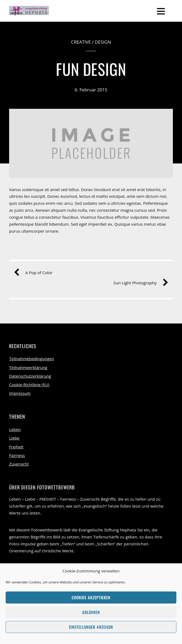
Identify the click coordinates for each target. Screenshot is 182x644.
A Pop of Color (35, 273)
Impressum (20, 393)
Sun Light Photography (139, 283)
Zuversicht (19, 464)
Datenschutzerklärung (30, 376)
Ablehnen (91, 612)
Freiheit (16, 447)
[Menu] (161, 11)
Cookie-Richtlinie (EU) (29, 385)
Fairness (17, 455)
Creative (81, 42)
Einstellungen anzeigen (91, 627)
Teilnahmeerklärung (28, 367)
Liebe (14, 438)
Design (103, 42)
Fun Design (91, 69)
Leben (15, 429)
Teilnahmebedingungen (32, 359)
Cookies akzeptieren (91, 597)
